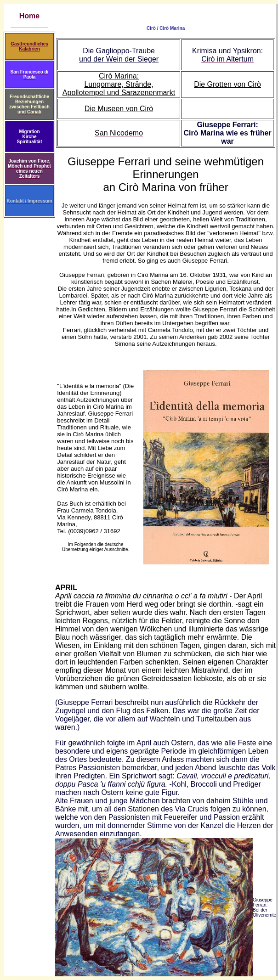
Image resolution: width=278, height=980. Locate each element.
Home (29, 16)
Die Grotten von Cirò (227, 84)
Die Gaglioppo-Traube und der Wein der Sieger (119, 55)
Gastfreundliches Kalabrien (29, 46)
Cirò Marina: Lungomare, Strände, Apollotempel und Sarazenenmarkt (119, 84)
